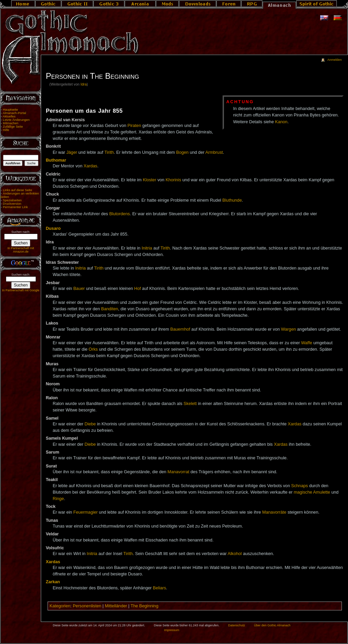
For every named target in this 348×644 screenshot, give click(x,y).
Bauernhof (180, 329)
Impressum (172, 630)
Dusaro (53, 228)
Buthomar (56, 160)
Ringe (58, 499)
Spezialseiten (12, 200)
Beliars (160, 588)
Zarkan (53, 582)
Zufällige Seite (13, 127)
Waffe (307, 343)
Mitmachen (11, 123)
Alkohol (235, 554)
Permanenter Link (15, 207)
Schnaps (300, 486)
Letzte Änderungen (16, 120)
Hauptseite (10, 110)
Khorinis (173, 180)
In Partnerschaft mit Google (21, 290)
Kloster (150, 180)
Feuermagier (86, 512)
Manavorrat (178, 472)
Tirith (109, 152)
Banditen (109, 309)
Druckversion (12, 204)
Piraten (134, 126)
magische (303, 492)
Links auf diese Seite (17, 190)
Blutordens (119, 214)
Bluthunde (232, 200)
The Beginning (144, 606)
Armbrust (214, 152)
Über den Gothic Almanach (272, 625)
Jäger (72, 152)
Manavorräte (274, 512)
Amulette (321, 492)
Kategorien (60, 606)
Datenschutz (237, 625)
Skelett (190, 404)
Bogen (182, 152)
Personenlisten (87, 606)
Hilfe (6, 130)
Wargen (289, 329)
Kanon (281, 122)
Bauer (79, 289)
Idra (84, 84)
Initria (147, 248)
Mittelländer (116, 606)
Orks (93, 349)
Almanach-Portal (14, 113)
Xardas (90, 166)
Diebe (90, 424)
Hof (138, 289)
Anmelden (334, 60)
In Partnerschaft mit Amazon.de (21, 250)
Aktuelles (9, 116)
